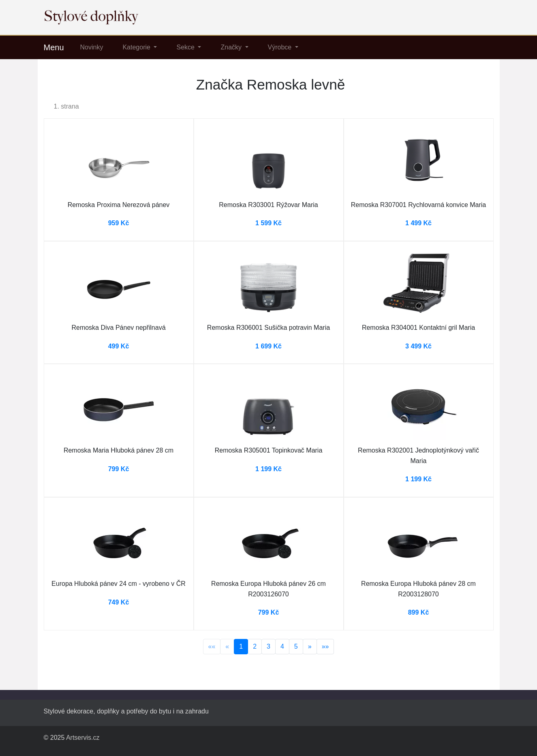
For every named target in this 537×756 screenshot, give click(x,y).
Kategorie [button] (137, 47)
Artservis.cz (83, 738)
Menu (54, 47)
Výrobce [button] (281, 47)
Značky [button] (232, 47)
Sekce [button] (186, 47)
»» (325, 646)
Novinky (92, 47)
